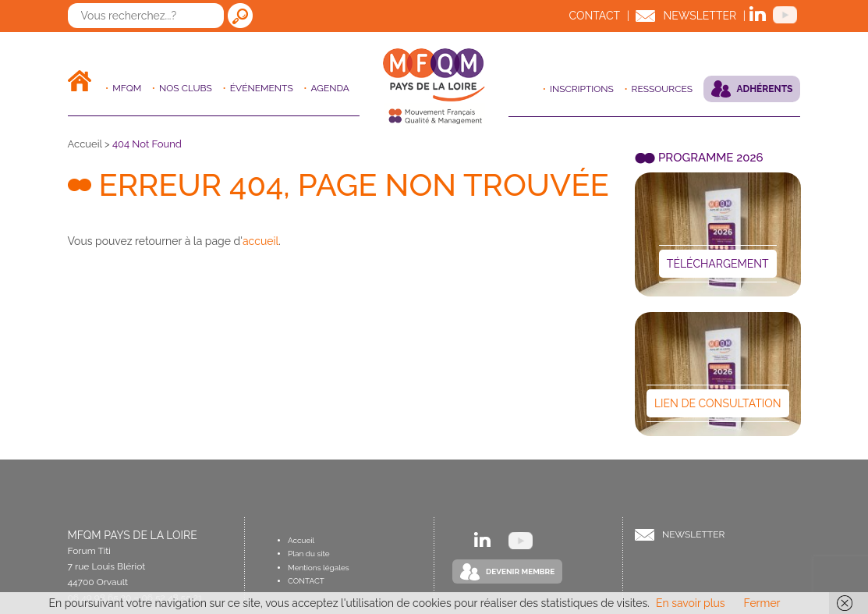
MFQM (127, 88)
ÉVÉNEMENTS (262, 88)
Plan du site (309, 554)
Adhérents (765, 89)
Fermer (762, 603)
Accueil (85, 144)
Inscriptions (582, 89)
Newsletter (700, 16)
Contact (594, 16)
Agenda (330, 88)
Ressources (662, 89)
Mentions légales (319, 568)
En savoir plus (691, 603)
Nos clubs (186, 88)
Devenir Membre (520, 571)
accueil (260, 241)
